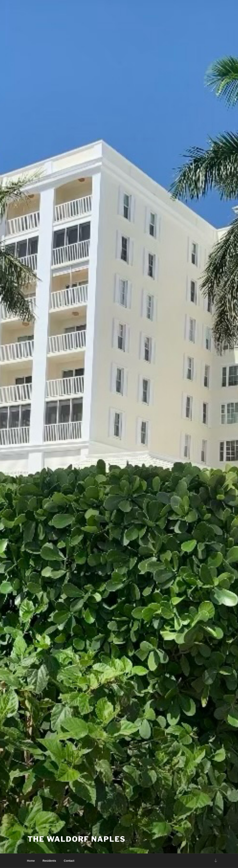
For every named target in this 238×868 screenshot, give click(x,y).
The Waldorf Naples (77, 839)
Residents (49, 861)
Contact (69, 861)
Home (31, 861)
